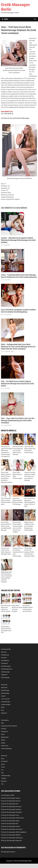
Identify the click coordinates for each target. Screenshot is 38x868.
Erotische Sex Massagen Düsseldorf (11, 812)
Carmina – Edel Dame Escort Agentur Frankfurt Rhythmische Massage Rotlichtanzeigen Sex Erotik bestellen (18, 240)
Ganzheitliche (5, 661)
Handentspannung (6, 669)
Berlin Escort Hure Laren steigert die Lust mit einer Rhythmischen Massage (18, 450)
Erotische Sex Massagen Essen (10, 815)
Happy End (4, 675)
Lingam (3, 696)
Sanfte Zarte (5, 746)
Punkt (3, 734)
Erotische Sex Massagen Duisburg (11, 809)
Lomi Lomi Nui (5, 699)
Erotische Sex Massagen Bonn (10, 804)
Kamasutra (4, 685)
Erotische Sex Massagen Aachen (11, 798)
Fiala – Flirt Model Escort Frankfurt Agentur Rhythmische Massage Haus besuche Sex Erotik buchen (17, 384)
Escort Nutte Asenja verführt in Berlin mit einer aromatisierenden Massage (6, 526)
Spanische (4, 756)
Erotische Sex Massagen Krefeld (10, 826)
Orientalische (5, 720)
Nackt (3, 707)
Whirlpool (4, 781)
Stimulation (4, 761)
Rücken (3, 743)
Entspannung (5, 655)
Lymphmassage (6, 705)
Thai (2, 773)
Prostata (4, 729)
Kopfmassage (5, 693)
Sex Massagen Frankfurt (8, 852)
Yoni (2, 784)
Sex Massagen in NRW (8, 795)
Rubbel (3, 740)
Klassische (4, 688)
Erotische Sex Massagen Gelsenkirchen (12, 818)
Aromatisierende (6, 649)
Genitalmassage (6, 666)
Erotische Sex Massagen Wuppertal (11, 841)
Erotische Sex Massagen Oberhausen (12, 838)
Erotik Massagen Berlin (24, 861)
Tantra (3, 767)
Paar (2, 723)
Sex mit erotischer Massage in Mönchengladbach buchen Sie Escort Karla (30, 502)
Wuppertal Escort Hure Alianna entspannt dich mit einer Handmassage (18, 552)
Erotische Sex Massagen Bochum (11, 801)
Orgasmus (4, 713)
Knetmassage (5, 690)
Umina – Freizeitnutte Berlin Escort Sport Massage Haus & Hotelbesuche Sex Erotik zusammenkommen (19, 276)
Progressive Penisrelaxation (9, 726)
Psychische (4, 732)
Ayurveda (4, 652)
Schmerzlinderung (6, 749)
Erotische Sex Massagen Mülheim (11, 835)
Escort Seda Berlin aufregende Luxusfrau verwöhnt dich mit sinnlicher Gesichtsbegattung (18, 311)
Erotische (4, 658)
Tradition (4, 778)
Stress (3, 764)
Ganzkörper (4, 663)
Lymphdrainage (5, 702)
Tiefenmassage (6, 776)
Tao (2, 770)
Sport (3, 759)
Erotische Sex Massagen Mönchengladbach (14, 832)
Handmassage (5, 672)
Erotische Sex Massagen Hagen (10, 821)
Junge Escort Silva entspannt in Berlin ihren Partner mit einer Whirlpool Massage (30, 476)
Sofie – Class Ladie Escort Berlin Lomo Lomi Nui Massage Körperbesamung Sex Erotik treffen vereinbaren (18, 420)
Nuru (2, 710)
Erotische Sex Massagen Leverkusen (12, 829)
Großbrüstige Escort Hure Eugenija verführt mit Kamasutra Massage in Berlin (30, 552)
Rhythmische (5, 737)
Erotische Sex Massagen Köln (10, 824)
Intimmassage (5, 678)
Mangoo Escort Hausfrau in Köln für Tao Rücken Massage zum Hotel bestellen (29, 526)
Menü (5, 19)
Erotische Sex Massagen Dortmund (11, 807)
